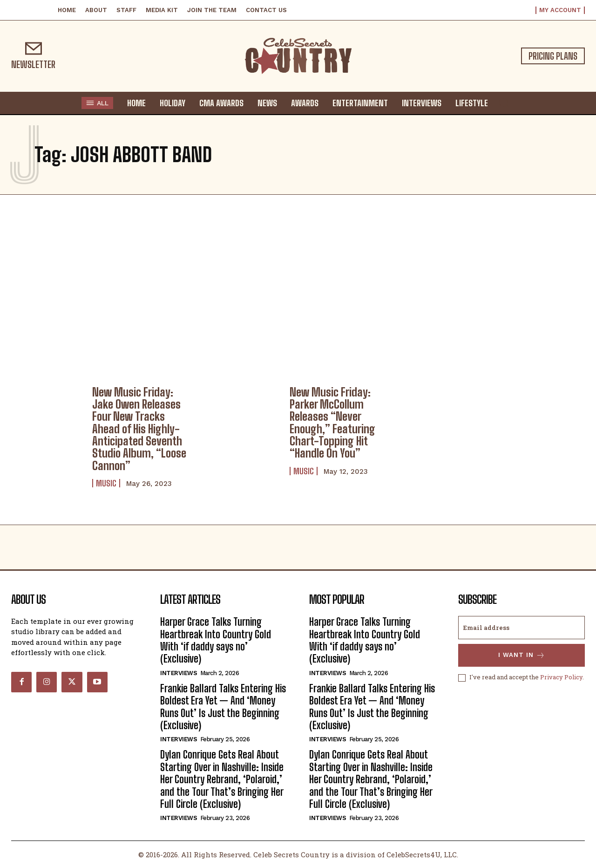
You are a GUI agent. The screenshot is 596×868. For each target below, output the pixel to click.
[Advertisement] (298, 288)
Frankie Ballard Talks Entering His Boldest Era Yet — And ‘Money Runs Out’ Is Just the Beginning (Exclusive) (223, 707)
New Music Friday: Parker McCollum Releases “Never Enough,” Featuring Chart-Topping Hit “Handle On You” (332, 423)
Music (106, 483)
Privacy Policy (561, 677)
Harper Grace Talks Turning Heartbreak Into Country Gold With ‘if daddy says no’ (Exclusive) (216, 640)
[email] (521, 628)
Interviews (179, 673)
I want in (522, 655)
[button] (504, 103)
